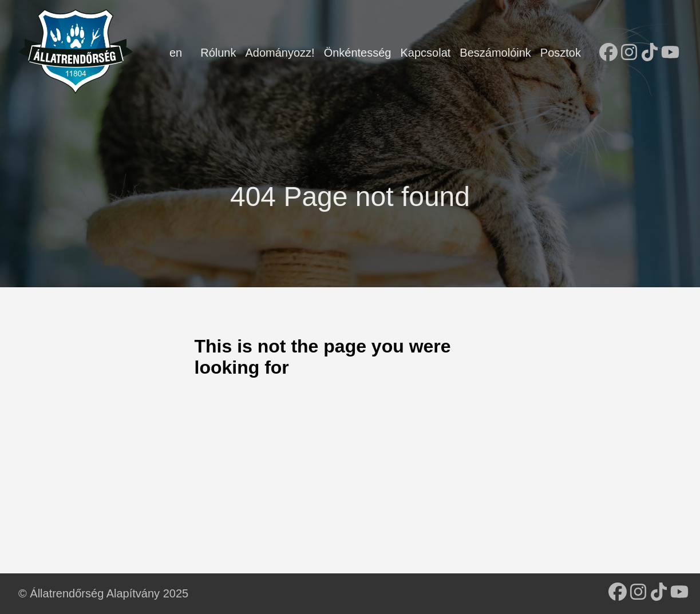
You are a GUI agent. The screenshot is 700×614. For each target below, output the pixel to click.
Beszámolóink (495, 53)
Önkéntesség (358, 53)
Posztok (561, 53)
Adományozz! (280, 53)
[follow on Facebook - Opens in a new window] (608, 53)
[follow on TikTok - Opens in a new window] (650, 53)
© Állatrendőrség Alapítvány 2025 (103, 593)
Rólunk (218, 53)
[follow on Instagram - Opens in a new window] (629, 53)
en (176, 53)
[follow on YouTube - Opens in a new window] (670, 53)
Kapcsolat (425, 53)
